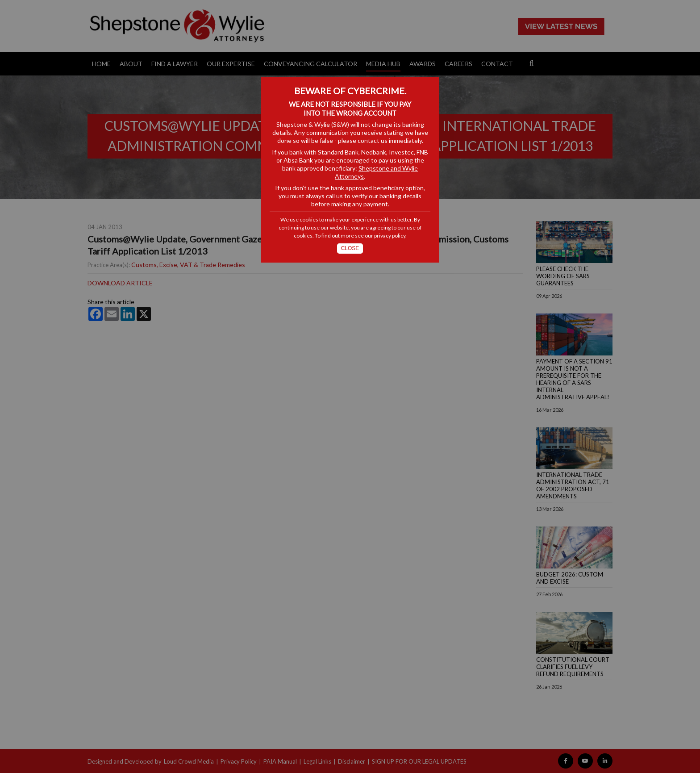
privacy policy (390, 236)
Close (350, 248)
